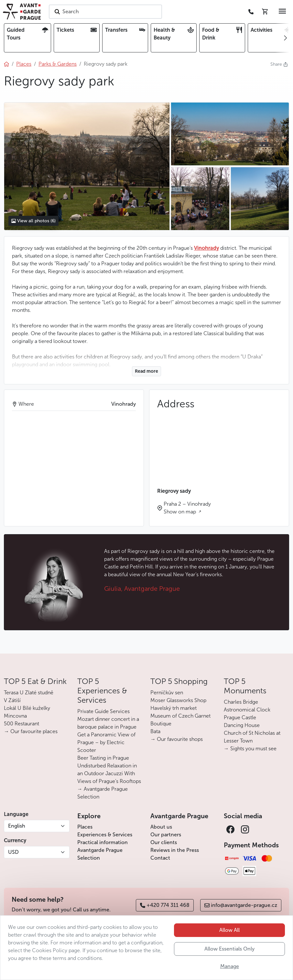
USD (13, 852)
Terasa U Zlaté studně (29, 693)
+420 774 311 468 (165, 905)
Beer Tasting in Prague (103, 758)
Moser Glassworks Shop (178, 700)
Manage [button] (230, 966)
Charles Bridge (241, 702)
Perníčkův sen (167, 693)
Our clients (164, 842)
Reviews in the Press (175, 850)
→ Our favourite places (31, 731)
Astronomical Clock (247, 710)
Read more (146, 371)
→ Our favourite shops (177, 739)
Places (85, 827)
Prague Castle (240, 717)
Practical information (103, 842)
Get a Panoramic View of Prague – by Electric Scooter (106, 742)
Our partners (166, 835)
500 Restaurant (22, 724)
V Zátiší (12, 700)
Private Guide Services (103, 711)
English (17, 826)
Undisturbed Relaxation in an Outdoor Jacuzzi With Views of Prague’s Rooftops (109, 773)
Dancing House (242, 725)
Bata (155, 731)
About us (161, 827)
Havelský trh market (174, 708)
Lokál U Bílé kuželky (27, 708)
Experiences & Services (105, 835)
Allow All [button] (229, 930)
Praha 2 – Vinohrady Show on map (187, 508)
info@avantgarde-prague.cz (241, 905)
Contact (160, 858)
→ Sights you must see (250, 749)
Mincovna (15, 716)
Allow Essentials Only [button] (229, 949)
